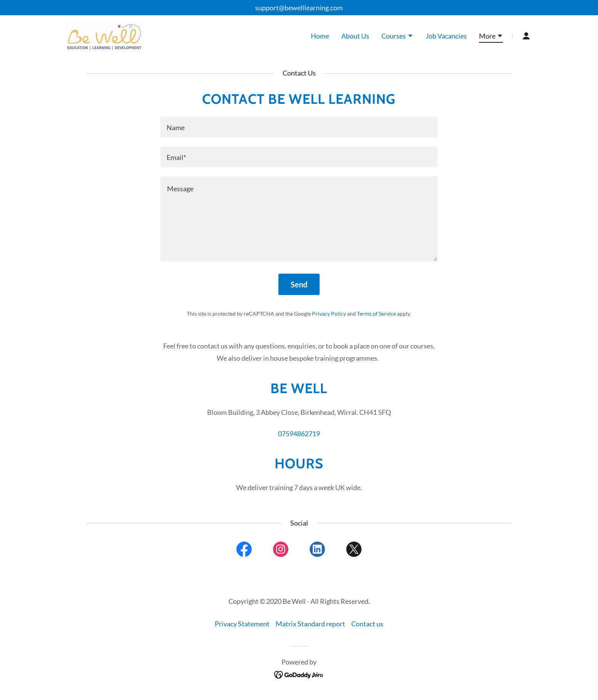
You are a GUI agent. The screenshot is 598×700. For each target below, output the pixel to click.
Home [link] (320, 36)
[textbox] (299, 127)
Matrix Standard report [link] (310, 624)
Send (299, 284)
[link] (103, 35)
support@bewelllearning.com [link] (299, 8)
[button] (397, 37)
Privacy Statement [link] (242, 624)
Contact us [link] (367, 624)
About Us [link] (355, 36)
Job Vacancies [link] (446, 36)
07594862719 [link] (299, 434)
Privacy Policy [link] (329, 314)
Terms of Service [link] (376, 314)
